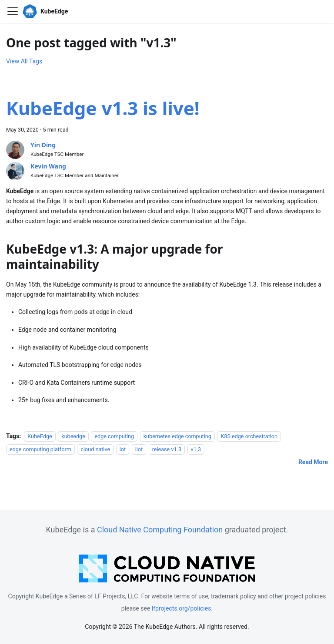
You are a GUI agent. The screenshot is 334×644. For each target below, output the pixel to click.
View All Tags (24, 61)
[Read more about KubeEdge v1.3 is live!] (313, 462)
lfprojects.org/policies (182, 608)
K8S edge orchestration (249, 436)
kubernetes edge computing (177, 436)
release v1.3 (167, 449)
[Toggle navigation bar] (13, 11)
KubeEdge (40, 436)
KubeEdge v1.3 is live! (103, 108)
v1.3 (196, 449)
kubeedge (73, 436)
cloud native (95, 449)
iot (123, 449)
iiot (139, 449)
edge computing (114, 436)
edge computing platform (40, 449)
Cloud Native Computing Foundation (160, 530)
